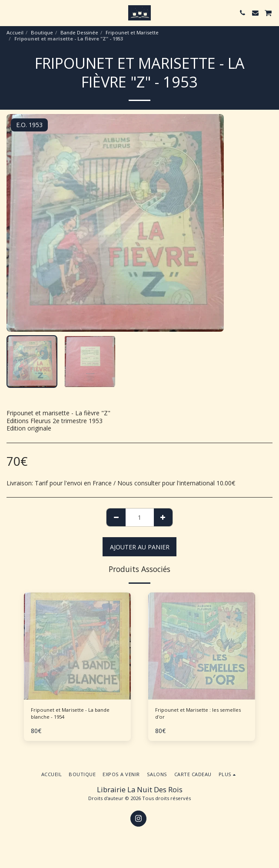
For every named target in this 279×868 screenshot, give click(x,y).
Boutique (42, 32)
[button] (10, 12)
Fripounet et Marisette (132, 32)
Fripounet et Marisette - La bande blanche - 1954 (70, 713)
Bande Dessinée (79, 32)
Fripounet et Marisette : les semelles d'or (198, 713)
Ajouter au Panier (140, 547)
